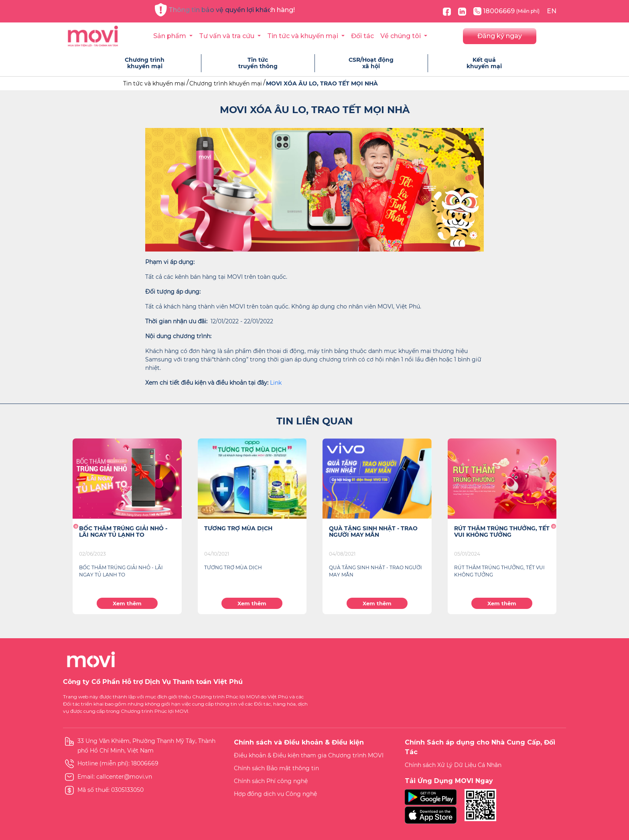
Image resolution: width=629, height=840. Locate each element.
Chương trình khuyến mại (226, 83)
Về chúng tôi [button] (401, 36)
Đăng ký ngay (500, 36)
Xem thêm (127, 603)
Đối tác (362, 36)
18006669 (506, 11)
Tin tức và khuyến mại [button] (303, 36)
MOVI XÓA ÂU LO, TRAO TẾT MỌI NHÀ (322, 83)
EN (552, 11)
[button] (76, 526)
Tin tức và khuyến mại (154, 83)
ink (277, 383)
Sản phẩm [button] (170, 36)
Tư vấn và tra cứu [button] (227, 36)
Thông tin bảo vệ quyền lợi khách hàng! (225, 10)
